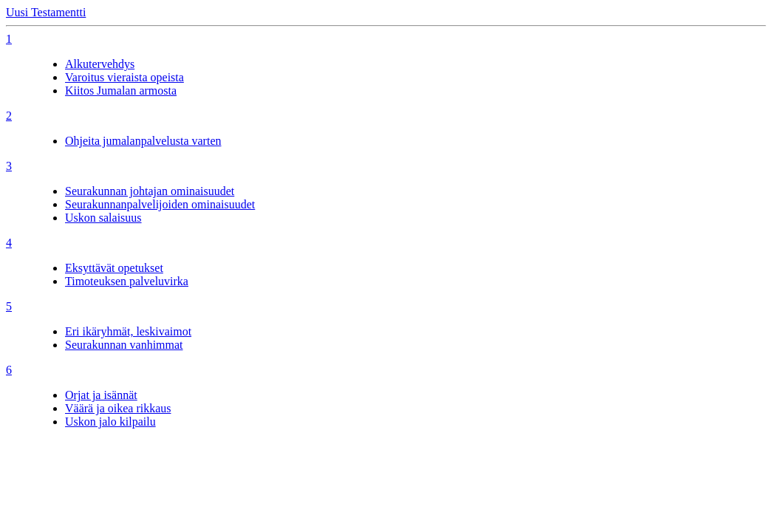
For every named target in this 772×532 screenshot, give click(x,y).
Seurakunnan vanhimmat (124, 345)
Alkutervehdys (100, 64)
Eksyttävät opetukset (114, 268)
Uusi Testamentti (46, 12)
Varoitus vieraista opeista (124, 77)
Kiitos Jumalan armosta (121, 91)
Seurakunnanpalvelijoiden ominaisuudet (160, 204)
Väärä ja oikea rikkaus (118, 408)
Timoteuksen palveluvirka (127, 281)
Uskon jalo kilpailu (110, 422)
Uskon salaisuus (103, 218)
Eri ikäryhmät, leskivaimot (128, 331)
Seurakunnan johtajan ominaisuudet (150, 191)
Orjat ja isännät (101, 395)
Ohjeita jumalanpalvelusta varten (143, 141)
